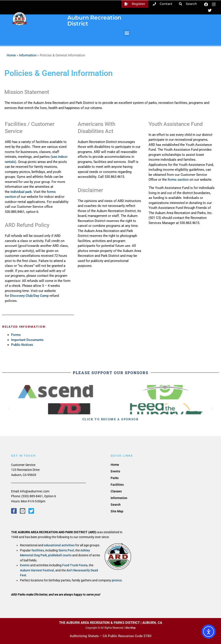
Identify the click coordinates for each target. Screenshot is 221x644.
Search (116, 505)
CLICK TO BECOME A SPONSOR (110, 419)
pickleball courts (60, 555)
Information (28, 55)
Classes (116, 491)
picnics (117, 580)
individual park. (22, 192)
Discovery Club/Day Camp (29, 296)
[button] (127, 33)
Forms (16, 335)
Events (25, 565)
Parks (115, 478)
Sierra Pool (66, 550)
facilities (38, 550)
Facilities (117, 485)
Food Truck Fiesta (75, 565)
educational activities (59, 545)
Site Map (117, 511)
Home (11, 55)
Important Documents (27, 340)
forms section (178, 180)
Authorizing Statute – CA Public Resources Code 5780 (111, 636)
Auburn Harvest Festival (37, 570)
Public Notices (22, 345)
